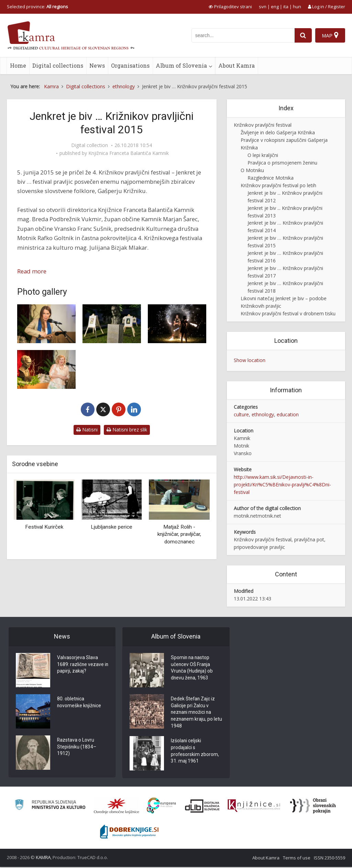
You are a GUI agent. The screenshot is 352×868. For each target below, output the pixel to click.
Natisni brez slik (127, 430)
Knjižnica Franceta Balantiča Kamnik (129, 153)
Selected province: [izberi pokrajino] (37, 7)
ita (286, 7)
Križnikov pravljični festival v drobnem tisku (288, 313)
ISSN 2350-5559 (329, 859)
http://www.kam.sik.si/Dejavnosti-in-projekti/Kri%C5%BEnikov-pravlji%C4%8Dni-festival (282, 484)
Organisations (130, 65)
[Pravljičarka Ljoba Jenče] (46, 324)
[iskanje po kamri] (243, 35)
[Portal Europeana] (161, 807)
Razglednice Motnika (271, 178)
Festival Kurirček (44, 527)
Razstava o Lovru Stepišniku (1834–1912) (77, 747)
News (97, 65)
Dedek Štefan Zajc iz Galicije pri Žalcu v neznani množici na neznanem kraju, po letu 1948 (193, 713)
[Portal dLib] (202, 807)
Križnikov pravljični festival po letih (278, 185)
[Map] (330, 35)
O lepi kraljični (263, 155)
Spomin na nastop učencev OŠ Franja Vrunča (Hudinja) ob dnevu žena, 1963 (192, 668)
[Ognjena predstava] (177, 324)
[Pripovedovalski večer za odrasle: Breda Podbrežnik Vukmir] (46, 369)
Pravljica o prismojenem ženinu (282, 163)
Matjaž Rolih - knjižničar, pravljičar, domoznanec (179, 534)
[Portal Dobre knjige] (129, 833)
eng (275, 7)
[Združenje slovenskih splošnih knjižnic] (254, 807)
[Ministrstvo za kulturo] (50, 807)
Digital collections (58, 65)
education (288, 414)
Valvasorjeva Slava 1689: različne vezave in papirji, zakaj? (81, 665)
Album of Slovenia (181, 65)
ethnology (263, 414)
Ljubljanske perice (112, 527)
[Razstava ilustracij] (112, 324)
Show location (250, 360)
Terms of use (297, 859)
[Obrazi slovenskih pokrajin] (313, 807)
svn (263, 7)
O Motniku (252, 170)
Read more (32, 271)
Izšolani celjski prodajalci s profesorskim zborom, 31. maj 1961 (195, 753)
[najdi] (303, 35)
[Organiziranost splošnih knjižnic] (117, 807)
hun (297, 7)
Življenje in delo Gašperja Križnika (278, 132)
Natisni (87, 430)
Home (18, 65)
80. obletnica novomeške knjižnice (80, 703)
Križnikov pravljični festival (263, 125)
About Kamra (236, 65)
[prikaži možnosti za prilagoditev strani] (230, 7)
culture (241, 414)
